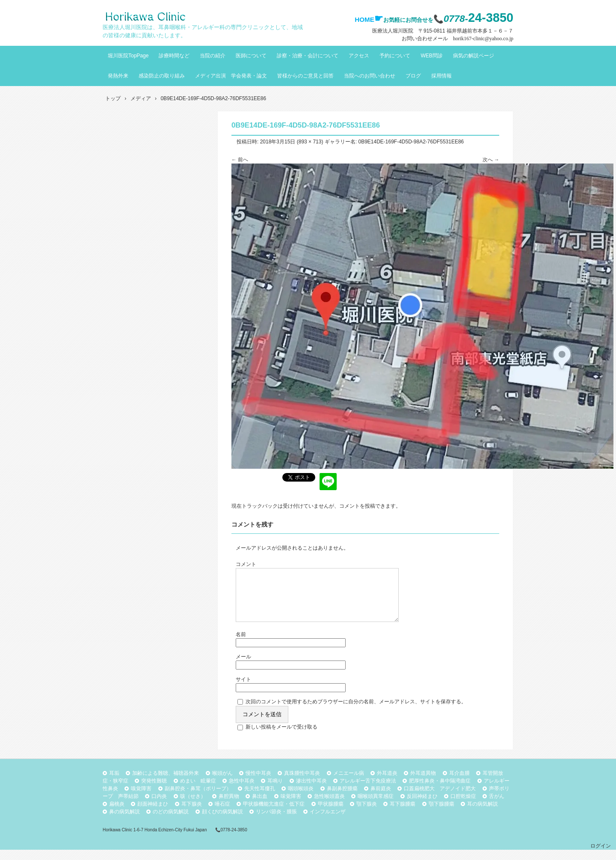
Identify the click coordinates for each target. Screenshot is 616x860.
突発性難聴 (154, 791)
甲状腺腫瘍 (331, 814)
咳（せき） (193, 806)
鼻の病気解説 (124, 822)
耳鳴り (275, 791)
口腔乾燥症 (463, 806)
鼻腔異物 (229, 806)
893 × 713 (310, 142)
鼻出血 (260, 806)
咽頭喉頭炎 (301, 799)
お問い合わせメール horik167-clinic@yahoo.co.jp (458, 39)
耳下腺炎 (192, 814)
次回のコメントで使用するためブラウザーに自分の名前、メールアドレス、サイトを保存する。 (356, 712)
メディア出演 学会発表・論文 (231, 76)
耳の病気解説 (483, 814)
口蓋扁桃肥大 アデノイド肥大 (440, 799)
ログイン (601, 856)
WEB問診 (431, 56)
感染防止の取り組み (162, 76)
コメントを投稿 (357, 506)
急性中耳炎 (242, 791)
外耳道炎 (387, 783)
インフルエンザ (328, 822)
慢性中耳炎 (258, 783)
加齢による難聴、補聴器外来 (166, 783)
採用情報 (441, 76)
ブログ (413, 76)
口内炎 (159, 806)
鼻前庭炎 (381, 799)
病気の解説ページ (474, 56)
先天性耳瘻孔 (260, 799)
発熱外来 (118, 76)
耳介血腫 (459, 783)
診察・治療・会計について (308, 56)
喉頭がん (222, 783)
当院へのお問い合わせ (370, 76)
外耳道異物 (423, 783)
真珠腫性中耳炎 (302, 783)
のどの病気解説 (171, 822)
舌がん (497, 806)
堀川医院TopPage (128, 56)
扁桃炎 (117, 814)
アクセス (359, 56)
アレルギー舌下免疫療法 (368, 791)
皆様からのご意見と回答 (305, 76)
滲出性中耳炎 (311, 791)
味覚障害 (291, 806)
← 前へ (240, 160)
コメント (246, 564)
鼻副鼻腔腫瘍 (342, 799)
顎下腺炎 (367, 814)
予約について (395, 56)
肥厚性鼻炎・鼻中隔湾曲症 (440, 791)
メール (243, 667)
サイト (243, 690)
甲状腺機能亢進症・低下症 (274, 814)
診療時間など (174, 56)
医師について (251, 56)
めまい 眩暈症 (198, 791)
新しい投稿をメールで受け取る (281, 737)
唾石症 (222, 814)
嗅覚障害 (141, 799)
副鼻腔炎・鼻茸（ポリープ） (198, 799)
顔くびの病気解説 (222, 822)
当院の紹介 (213, 56)
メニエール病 (349, 783)
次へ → (491, 160)
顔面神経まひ (153, 814)
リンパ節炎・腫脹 (276, 822)
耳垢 (114, 783)
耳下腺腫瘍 (403, 814)
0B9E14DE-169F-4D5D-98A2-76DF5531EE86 (411, 142)
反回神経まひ (422, 806)
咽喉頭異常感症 (376, 806)
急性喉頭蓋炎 (329, 806)
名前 (241, 645)
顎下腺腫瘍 (441, 814)
